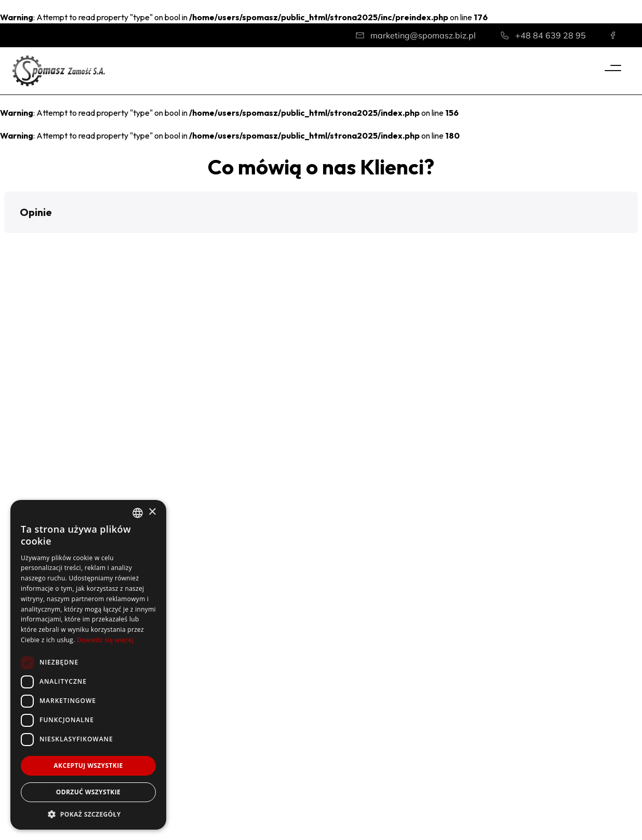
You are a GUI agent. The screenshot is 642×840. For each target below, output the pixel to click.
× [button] (152, 512)
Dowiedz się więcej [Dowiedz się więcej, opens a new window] (105, 640)
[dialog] (88, 665)
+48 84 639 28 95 (551, 35)
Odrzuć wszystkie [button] (88, 792)
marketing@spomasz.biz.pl (423, 35)
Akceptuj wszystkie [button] (88, 766)
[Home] (59, 70)
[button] (8, 243)
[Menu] (613, 68)
